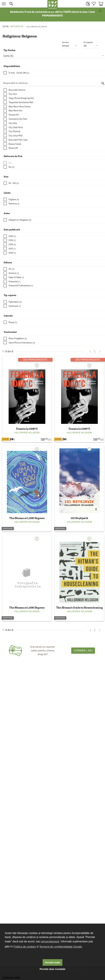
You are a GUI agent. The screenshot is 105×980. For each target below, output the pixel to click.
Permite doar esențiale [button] (53, 969)
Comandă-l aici (83, 650)
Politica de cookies (25, 947)
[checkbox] (54, 73)
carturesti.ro (17, 27)
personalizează (50, 941)
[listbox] (54, 56)
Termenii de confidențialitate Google (61, 947)
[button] (28, 4)
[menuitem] (87, 4)
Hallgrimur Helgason (27, 433)
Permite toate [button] (52, 963)
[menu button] (4, 4)
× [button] (100, 11)
